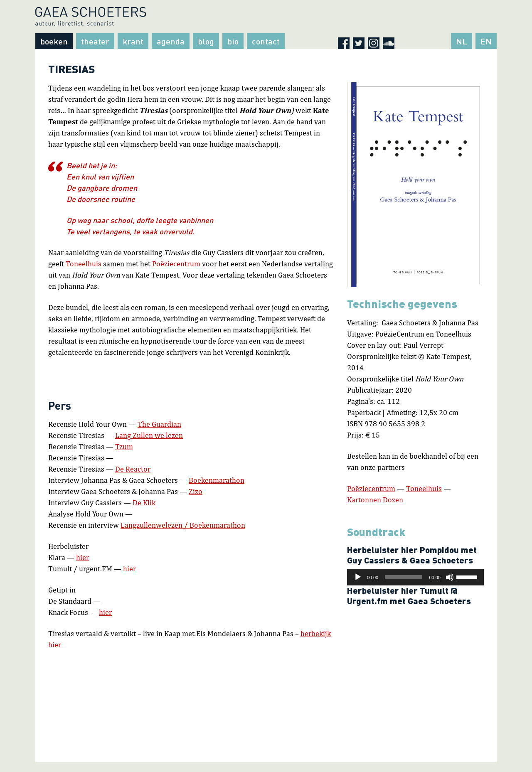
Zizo (196, 491)
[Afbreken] (450, 577)
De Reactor (133, 469)
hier (83, 557)
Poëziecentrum (176, 264)
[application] (415, 577)
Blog (206, 41)
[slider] (404, 577)
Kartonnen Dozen (375, 500)
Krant (133, 41)
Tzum (124, 446)
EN (486, 41)
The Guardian (159, 424)
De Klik (144, 503)
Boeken (54, 41)
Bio (233, 41)
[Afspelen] (358, 577)
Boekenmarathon (217, 480)
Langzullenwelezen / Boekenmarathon (183, 525)
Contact (266, 41)
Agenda (171, 41)
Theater (95, 41)
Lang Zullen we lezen (149, 435)
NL (462, 41)
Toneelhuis (84, 264)
